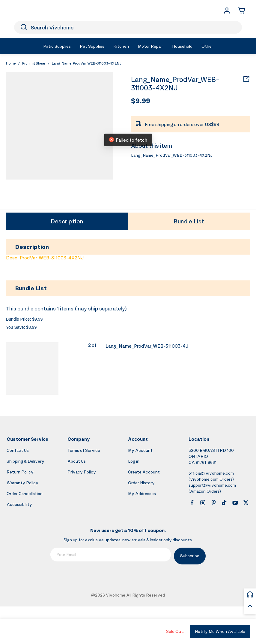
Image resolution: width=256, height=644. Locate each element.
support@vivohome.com (212, 485)
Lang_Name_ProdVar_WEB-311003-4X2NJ (175, 84)
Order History (141, 483)
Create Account (144, 472)
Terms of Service (84, 450)
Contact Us (18, 450)
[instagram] (203, 503)
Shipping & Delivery (25, 461)
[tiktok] (224, 503)
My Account (140, 450)
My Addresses (142, 493)
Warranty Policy (22, 483)
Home (11, 63)
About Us (77, 461)
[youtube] (235, 503)
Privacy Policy (82, 472)
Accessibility (19, 504)
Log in (134, 461)
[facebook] (192, 503)
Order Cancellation (25, 493)
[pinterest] (214, 503)
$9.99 (141, 101)
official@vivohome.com (211, 473)
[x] (246, 503)
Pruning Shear (34, 63)
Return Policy (20, 472)
